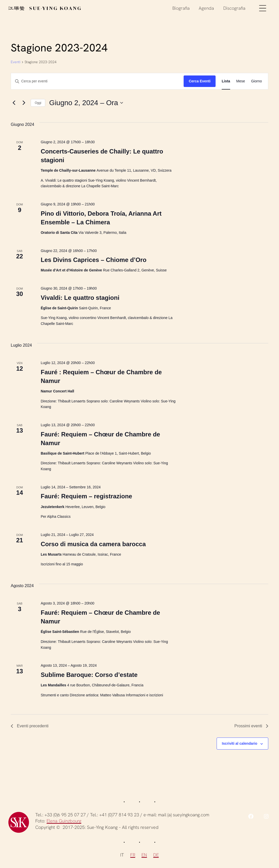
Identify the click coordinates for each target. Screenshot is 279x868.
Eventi (16, 62)
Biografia (181, 8)
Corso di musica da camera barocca (93, 544)
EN (144, 855)
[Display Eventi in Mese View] (241, 81)
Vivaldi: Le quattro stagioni (80, 298)
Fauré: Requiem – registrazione (86, 496)
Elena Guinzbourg (64, 821)
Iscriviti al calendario (240, 743)
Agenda (206, 8)
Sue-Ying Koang (45, 8)
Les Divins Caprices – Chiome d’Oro (93, 260)
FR (133, 855)
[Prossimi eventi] (24, 103)
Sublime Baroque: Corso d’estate (89, 675)
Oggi (38, 103)
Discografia (234, 8)
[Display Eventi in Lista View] (226, 81)
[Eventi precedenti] (14, 103)
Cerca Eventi (200, 81)
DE (156, 855)
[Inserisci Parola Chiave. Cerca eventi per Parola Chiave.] (97, 81)
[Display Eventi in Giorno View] (256, 81)
